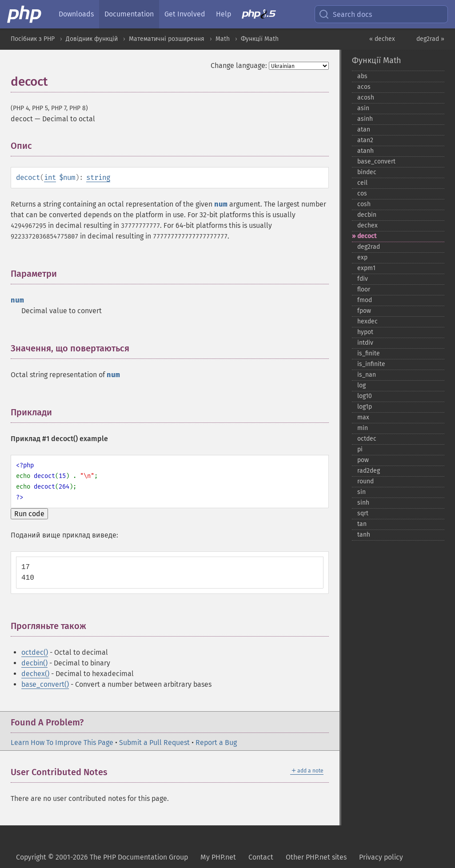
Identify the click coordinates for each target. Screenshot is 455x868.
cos (362, 193)
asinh (365, 119)
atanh (365, 151)
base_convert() (45, 684)
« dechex (382, 39)
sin (361, 492)
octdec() (35, 652)
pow (363, 460)
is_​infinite (371, 364)
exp (362, 257)
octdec (367, 439)
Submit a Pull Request (154, 743)
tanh (364, 535)
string (98, 177)
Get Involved (185, 14)
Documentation (129, 14)
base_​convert (376, 161)
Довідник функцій (92, 39)
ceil (362, 183)
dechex (367, 225)
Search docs (345, 14)
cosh (364, 204)
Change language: (239, 66)
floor (364, 289)
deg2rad (369, 247)
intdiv (365, 343)
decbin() (34, 663)
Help (224, 14)
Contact (261, 857)
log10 (365, 396)
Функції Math (260, 39)
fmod (365, 300)
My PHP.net (218, 857)
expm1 (366, 268)
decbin (367, 215)
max (363, 417)
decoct (367, 236)
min (363, 428)
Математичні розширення (167, 39)
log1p (365, 407)
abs (362, 76)
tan (362, 524)
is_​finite (369, 353)
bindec (367, 172)
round (365, 481)
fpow (364, 311)
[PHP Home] (25, 14)
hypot (365, 332)
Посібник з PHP (33, 39)
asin (363, 108)
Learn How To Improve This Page (62, 743)
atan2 (365, 140)
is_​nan (367, 375)
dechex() (35, 674)
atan (364, 129)
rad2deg (369, 471)
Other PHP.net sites (316, 857)
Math (223, 39)
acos (364, 87)
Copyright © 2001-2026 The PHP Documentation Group (102, 857)
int (50, 177)
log (361, 385)
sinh (363, 503)
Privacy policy (381, 857)
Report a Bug (216, 743)
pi (360, 449)
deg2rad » (430, 39)
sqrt (363, 513)
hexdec (367, 321)
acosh (366, 98)
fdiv (363, 279)
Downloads (76, 14)
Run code (29, 514)
